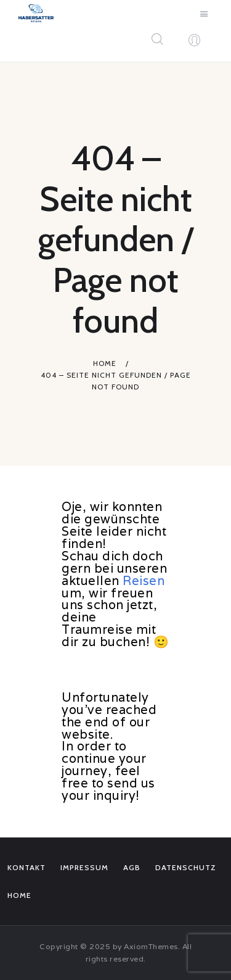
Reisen (144, 581)
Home (105, 363)
